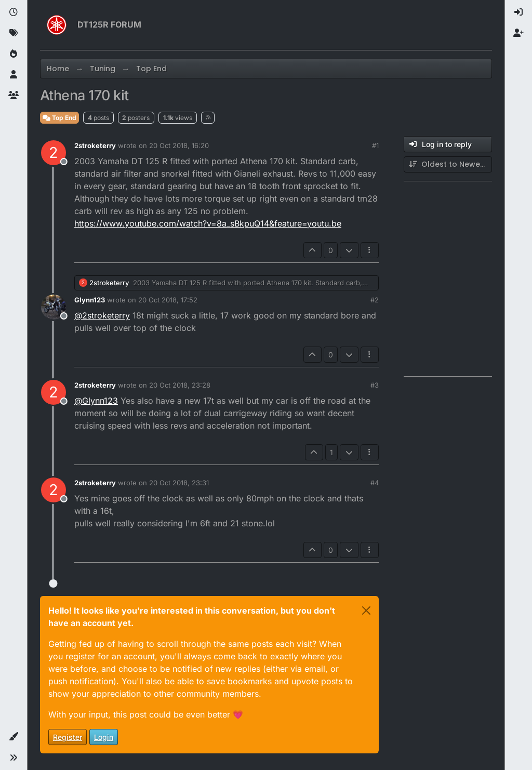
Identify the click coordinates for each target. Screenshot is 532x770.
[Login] (518, 12)
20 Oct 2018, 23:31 (179, 483)
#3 (375, 385)
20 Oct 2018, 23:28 (180, 385)
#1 (375, 145)
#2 (375, 300)
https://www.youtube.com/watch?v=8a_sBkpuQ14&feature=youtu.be (208, 223)
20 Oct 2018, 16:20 (179, 145)
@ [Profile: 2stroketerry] (102, 315)
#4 (375, 483)
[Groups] (14, 96)
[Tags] (14, 33)
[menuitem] (518, 12)
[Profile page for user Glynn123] (54, 307)
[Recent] (14, 12)
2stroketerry (95, 145)
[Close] (366, 610)
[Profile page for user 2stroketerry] (54, 153)
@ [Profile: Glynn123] (96, 401)
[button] (14, 737)
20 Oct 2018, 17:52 (168, 300)
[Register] (518, 33)
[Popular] (14, 54)
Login (104, 737)
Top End (59, 118)
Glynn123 (90, 300)
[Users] (14, 75)
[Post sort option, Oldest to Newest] (448, 164)
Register (68, 737)
